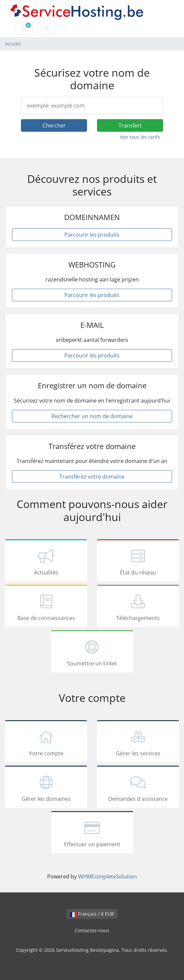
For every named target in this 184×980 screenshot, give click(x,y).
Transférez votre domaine (92, 477)
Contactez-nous (92, 930)
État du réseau (138, 562)
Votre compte (46, 742)
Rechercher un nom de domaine (92, 416)
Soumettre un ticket (92, 652)
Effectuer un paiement (92, 833)
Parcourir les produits (92, 235)
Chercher (54, 125)
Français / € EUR (92, 914)
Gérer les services (138, 742)
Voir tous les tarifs (140, 137)
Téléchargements (138, 607)
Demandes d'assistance (138, 788)
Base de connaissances (46, 607)
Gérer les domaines (46, 788)
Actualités (46, 562)
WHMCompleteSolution (107, 876)
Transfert (130, 125)
